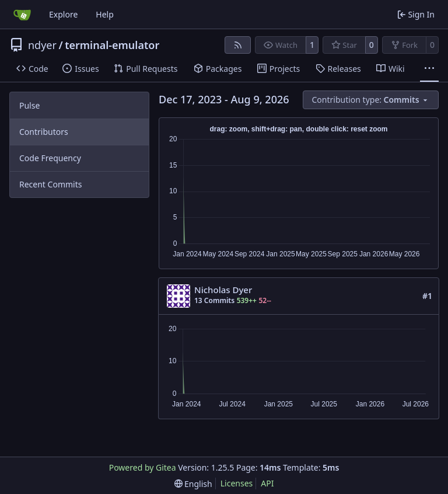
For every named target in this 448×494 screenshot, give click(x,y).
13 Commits (214, 300)
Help (105, 14)
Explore (63, 14)
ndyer (42, 45)
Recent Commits (50, 184)
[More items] (429, 69)
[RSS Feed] (238, 45)
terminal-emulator (112, 45)
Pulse (29, 105)
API (267, 483)
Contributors (44, 132)
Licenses (237, 483)
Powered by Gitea (143, 467)
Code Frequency (50, 158)
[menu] (371, 100)
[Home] (22, 15)
